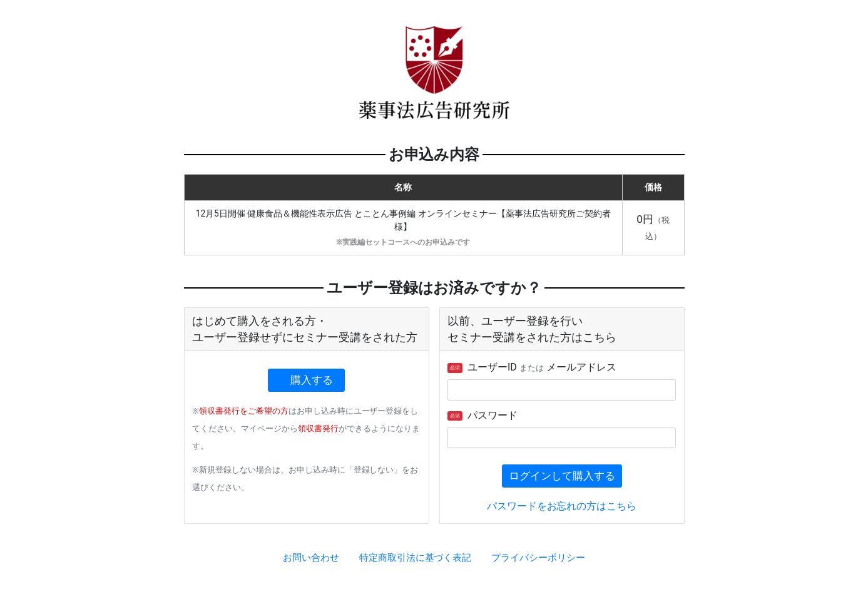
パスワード (483, 415)
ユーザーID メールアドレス (532, 367)
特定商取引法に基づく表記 (416, 558)
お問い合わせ (311, 558)
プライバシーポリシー (538, 558)
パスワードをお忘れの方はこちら (562, 506)
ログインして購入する (562, 476)
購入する (312, 380)
